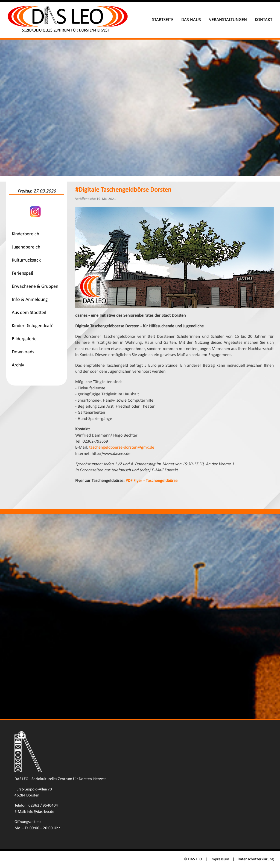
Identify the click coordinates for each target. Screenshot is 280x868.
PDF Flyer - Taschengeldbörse (151, 481)
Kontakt (264, 20)
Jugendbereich (26, 247)
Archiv (18, 365)
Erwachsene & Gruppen (35, 287)
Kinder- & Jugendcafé (33, 326)
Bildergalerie (24, 339)
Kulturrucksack (26, 260)
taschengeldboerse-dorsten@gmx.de (122, 448)
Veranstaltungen (228, 20)
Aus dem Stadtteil (29, 313)
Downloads (23, 352)
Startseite (163, 20)
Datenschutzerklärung (256, 859)
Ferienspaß (23, 273)
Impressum (220, 859)
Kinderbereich (25, 234)
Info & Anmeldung (30, 300)
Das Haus (191, 20)
